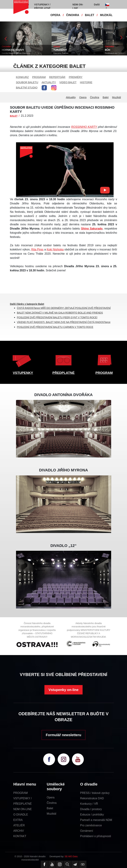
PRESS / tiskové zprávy (95, 793)
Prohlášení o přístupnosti (96, 836)
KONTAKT (20, 836)
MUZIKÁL (106, 15)
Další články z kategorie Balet (27, 304)
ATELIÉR (19, 825)
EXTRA (18, 820)
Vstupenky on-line (63, 690)
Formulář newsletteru (63, 735)
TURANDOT (60, 50)
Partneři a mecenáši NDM (96, 820)
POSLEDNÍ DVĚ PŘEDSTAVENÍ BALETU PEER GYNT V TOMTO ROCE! (57, 317)
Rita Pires (37, 249)
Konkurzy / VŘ (89, 804)
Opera (83, 97)
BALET (90, 15)
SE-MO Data (71, 856)
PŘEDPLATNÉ (63, 373)
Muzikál (116, 97)
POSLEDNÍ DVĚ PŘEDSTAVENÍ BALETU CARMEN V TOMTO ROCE (55, 327)
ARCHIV (19, 831)
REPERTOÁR (57, 77)
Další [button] (97, 5)
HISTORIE (86, 82)
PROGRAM (39, 77)
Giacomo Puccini (61, 53)
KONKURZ (22, 77)
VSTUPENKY (23, 373)
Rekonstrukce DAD (92, 798)
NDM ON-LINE (23, 809)
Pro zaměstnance (91, 825)
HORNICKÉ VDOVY (13, 50)
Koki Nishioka (55, 249)
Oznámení (87, 831)
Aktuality (71, 97)
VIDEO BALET (68, 82)
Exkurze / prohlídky (92, 815)
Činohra (95, 97)
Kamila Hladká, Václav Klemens (16, 53)
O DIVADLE (21, 815)
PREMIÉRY (76, 77)
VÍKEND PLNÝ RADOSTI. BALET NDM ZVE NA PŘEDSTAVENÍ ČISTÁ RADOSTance (64, 322)
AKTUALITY (49, 82)
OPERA (55, 15)
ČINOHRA (73, 15)
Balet (106, 97)
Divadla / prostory (91, 809)
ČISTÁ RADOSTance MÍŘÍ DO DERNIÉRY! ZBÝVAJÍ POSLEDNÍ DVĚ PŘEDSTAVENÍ (64, 308)
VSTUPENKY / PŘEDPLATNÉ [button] (42, 6)
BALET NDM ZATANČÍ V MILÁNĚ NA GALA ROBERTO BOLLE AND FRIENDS (60, 313)
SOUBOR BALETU (27, 82)
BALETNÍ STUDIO (27, 87)
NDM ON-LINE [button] (78, 6)
